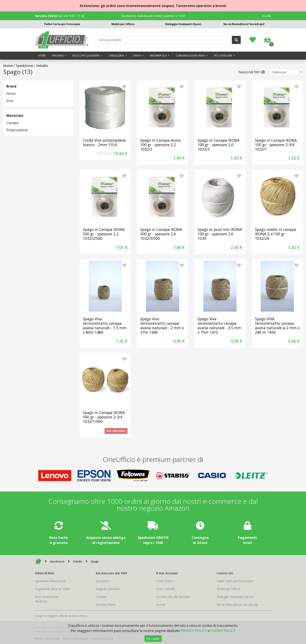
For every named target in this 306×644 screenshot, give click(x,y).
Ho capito (153, 639)
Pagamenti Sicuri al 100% (52, 589)
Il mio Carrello (166, 589)
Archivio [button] (58, 56)
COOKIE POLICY (223, 631)
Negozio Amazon (108, 589)
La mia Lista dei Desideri (173, 597)
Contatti (101, 597)
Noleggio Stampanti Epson (183, 24)
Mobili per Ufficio (123, 24)
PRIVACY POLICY (194, 631)
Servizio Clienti (106, 605)
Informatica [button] (159, 56)
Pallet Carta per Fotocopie (62, 24)
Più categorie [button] (223, 56)
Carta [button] (137, 56)
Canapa (12, 123)
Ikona (11, 93)
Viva (10, 101)
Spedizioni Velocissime (50, 581)
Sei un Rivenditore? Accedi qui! (244, 24)
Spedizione (24, 66)
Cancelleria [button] (116, 56)
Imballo (42, 66)
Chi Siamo (103, 581)
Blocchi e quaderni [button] (86, 56)
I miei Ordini (164, 581)
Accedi (266, 16)
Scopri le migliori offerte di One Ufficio (61, 616)
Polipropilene (17, 130)
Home (42, 56)
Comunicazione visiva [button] (191, 56)
